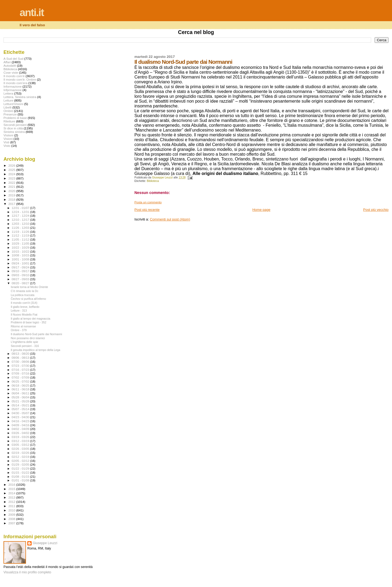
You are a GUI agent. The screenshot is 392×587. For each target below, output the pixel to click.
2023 (12, 178)
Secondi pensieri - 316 (25, 346)
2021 (12, 187)
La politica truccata (22, 295)
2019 (12, 195)
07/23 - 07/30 (21, 366)
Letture (8, 100)
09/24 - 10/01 (21, 263)
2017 (12, 204)
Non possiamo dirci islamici (28, 338)
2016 (12, 485)
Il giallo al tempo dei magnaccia (31, 319)
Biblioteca (153, 181)
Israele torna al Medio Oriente (29, 287)
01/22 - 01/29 (21, 469)
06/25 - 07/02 (21, 382)
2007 (12, 523)
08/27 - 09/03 (21, 279)
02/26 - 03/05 (21, 449)
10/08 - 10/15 (21, 255)
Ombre (8, 111)
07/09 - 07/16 (21, 373)
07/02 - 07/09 (21, 377)
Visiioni (8, 135)
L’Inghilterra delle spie (24, 342)
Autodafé (10, 66)
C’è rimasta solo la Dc (25, 291)
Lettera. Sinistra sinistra (20, 97)
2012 (12, 502)
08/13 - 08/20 (21, 354)
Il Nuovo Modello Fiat (24, 315)
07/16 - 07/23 (21, 370)
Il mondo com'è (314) (24, 303)
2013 (12, 497)
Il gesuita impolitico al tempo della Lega (35, 350)
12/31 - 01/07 (21, 208)
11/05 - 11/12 (21, 240)
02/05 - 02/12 (21, 461)
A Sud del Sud (13, 59)
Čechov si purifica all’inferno (28, 299)
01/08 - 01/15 (21, 477)
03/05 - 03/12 (21, 445)
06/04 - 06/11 (21, 393)
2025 (12, 170)
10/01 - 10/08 (21, 259)
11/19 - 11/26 (21, 232)
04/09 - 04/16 (21, 425)
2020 (12, 191)
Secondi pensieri (15, 125)
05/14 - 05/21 (21, 405)
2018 (12, 199)
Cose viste (11, 72)
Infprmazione (13, 90)
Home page (261, 210)
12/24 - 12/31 (21, 212)
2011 (12, 506)
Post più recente (147, 210)
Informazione (13, 86)
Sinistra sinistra (14, 132)
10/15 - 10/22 (21, 252)
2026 (12, 165)
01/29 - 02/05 (21, 465)
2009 (12, 515)
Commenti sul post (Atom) (170, 219)
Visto (7, 146)
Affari (7, 62)
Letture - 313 (19, 311)
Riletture (9, 121)
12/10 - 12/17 (21, 220)
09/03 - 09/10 (21, 275)
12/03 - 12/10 (21, 224)
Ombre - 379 (19, 330)
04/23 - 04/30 (21, 417)
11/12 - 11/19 (21, 235)
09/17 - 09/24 (21, 267)
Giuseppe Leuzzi (45, 543)
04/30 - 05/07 (21, 413)
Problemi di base (15, 118)
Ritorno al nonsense (23, 326)
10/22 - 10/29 (21, 248)
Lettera (8, 93)
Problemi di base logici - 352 (29, 322)
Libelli (7, 107)
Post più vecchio (376, 210)
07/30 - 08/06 (21, 362)
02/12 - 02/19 (21, 457)
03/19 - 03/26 (21, 437)
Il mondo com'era (16, 83)
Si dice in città (13, 128)
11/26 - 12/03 (21, 228)
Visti (6, 142)
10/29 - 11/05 (21, 244)
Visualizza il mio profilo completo (27, 572)
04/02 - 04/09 (21, 429)
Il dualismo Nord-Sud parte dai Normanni (36, 334)
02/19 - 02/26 (21, 453)
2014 (12, 493)
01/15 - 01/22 (21, 473)
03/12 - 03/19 (21, 441)
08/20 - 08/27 (21, 283)
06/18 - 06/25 (21, 386)
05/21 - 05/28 (21, 401)
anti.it (32, 12)
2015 (12, 489)
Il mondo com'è (14, 76)
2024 (12, 174)
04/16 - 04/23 (21, 421)
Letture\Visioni (13, 104)
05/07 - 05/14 (21, 409)
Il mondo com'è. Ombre (20, 79)
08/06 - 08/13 (21, 358)
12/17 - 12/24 (21, 216)
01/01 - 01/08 (21, 480)
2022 (12, 183)
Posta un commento (148, 202)
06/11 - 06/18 (21, 389)
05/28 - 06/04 (21, 397)
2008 (12, 519)
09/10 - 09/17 (21, 271)
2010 (12, 510)
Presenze (10, 114)
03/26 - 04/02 (21, 433)
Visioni (8, 139)
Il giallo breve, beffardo (25, 307)
